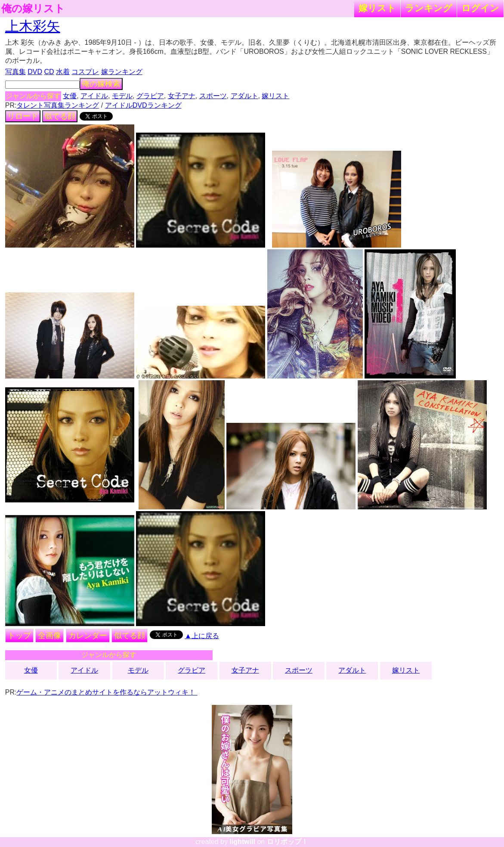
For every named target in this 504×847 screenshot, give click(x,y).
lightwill (242, 842)
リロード (23, 116)
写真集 (15, 72)
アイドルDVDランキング (143, 105)
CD (49, 72)
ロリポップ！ (288, 842)
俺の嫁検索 (101, 84)
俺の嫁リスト (33, 9)
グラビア (150, 96)
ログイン (480, 8)
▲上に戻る (202, 636)
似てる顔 (60, 116)
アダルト (244, 96)
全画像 (49, 636)
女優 (70, 96)
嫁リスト (377, 8)
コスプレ (85, 72)
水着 (63, 72)
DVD (35, 72)
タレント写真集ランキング (58, 105)
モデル (122, 96)
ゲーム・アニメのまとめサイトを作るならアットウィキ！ (107, 692)
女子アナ (182, 96)
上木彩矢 (33, 26)
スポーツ (213, 96)
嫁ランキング (122, 72)
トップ (19, 636)
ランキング (429, 8)
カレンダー (88, 636)
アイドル (94, 96)
